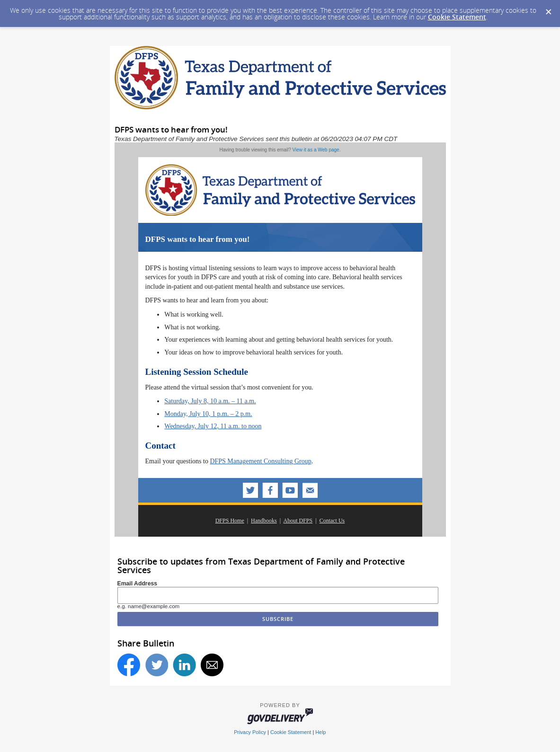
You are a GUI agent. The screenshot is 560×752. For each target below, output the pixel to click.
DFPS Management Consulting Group (260, 461)
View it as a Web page (316, 150)
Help (320, 732)
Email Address (138, 584)
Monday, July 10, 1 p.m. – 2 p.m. (208, 414)
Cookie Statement (457, 17)
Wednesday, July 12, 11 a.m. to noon (213, 426)
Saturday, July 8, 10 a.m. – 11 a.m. (210, 401)
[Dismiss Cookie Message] (548, 9)
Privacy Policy (250, 732)
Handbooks (264, 521)
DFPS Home (230, 521)
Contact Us (332, 521)
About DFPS (298, 521)
